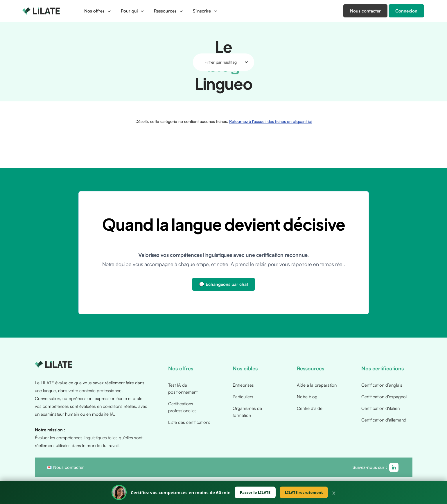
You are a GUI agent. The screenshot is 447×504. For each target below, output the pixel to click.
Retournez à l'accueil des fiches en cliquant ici (270, 121)
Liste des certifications (189, 422)
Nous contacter (69, 467)
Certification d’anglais (382, 385)
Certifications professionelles (182, 407)
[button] (98, 11)
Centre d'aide (310, 408)
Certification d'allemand (384, 420)
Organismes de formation (247, 412)
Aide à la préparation (317, 385)
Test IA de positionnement (183, 389)
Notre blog (307, 397)
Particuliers (243, 397)
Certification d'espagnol (384, 397)
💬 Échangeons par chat (223, 284)
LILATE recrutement (304, 492)
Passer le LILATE (255, 492)
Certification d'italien (380, 408)
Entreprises (243, 385)
